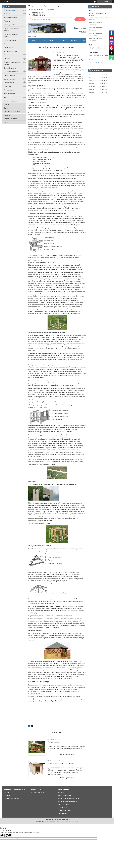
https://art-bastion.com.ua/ (98, 48)
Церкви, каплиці (9, 79)
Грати (6, 97)
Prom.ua (68, 820)
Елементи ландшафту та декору (12, 63)
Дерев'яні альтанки (64, 795)
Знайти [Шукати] (80, 19)
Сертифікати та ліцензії (12, 112)
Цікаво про (35, 6)
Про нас (7, 104)
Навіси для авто (9, 25)
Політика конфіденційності (70, 822)
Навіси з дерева (9, 75)
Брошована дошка (10, 101)
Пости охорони (9, 83)
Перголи (7, 21)
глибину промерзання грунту (72, 199)
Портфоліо (8, 115)
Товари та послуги (10, 10)
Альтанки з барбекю (11, 17)
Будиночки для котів (11, 51)
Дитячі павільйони (10, 40)
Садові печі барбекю (11, 72)
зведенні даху (76, 661)
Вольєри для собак (10, 44)
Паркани (7, 58)
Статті (6, 122)
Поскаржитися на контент (52, 822)
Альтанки (7, 14)
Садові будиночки (10, 68)
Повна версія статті (67, 754)
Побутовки (8, 86)
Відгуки (6, 108)
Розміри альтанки (54, 742)
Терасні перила (9, 90)
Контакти (73, 41)
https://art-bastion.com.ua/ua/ (99, 55)
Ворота (6, 55)
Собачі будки (8, 47)
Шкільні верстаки (10, 94)
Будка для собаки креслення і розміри (61, 763)
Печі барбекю (63, 813)
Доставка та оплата (10, 119)
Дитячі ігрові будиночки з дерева (13, 29)
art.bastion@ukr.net (95, 63)
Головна (33, 41)
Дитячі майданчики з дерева (11, 35)
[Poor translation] (8, 835)
